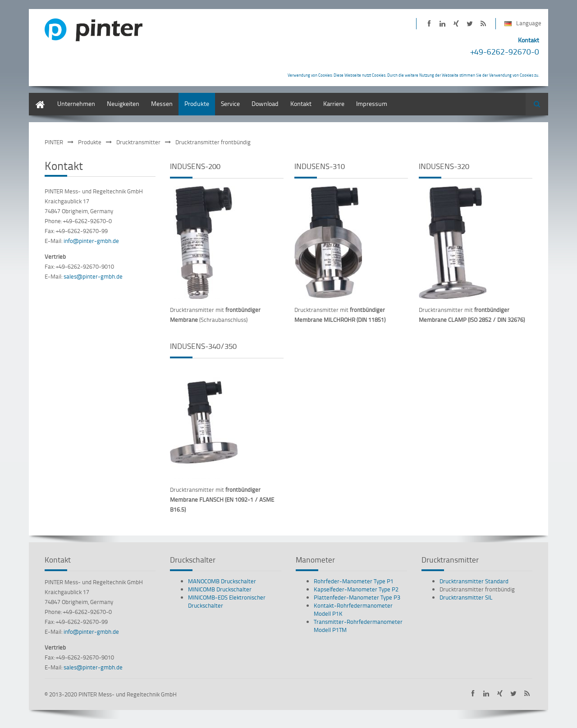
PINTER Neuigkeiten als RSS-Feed (483, 24)
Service (230, 103)
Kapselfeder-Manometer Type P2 (356, 589)
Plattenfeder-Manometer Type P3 (357, 597)
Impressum (372, 103)
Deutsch (40, 97)
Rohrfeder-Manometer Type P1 (354, 581)
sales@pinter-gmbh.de (93, 276)
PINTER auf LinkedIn (442, 24)
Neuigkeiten (123, 103)
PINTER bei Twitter (469, 24)
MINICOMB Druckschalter (220, 589)
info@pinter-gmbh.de (91, 241)
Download (265, 103)
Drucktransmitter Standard (474, 581)
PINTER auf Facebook (429, 24)
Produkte (197, 103)
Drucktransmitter (138, 142)
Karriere (334, 103)
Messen (162, 103)
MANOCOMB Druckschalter (222, 581)
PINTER (54, 142)
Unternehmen (76, 103)
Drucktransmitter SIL (466, 597)
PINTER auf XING (456, 24)
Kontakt (301, 103)
